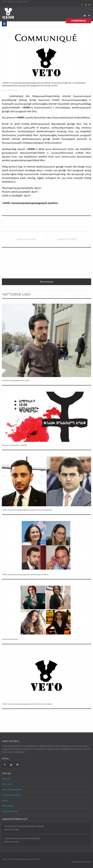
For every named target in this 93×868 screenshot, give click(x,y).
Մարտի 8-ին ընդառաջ (10, 639)
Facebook (82, 5)
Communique (79, 21)
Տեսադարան (8, 806)
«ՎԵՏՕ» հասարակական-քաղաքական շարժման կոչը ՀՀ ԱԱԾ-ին (25, 575)
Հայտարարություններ (12, 789)
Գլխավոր (6, 779)
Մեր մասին (7, 784)
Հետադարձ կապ (10, 811)
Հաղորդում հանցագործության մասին (16, 380)
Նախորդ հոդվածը (26, 239)
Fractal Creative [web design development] (86, 862)
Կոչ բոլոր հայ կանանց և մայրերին (14, 445)
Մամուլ (5, 800)
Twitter (89, 5)
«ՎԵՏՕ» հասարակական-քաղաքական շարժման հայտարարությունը (27, 510)
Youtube (86, 5)
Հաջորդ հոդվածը (67, 239)
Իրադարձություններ (11, 795)
